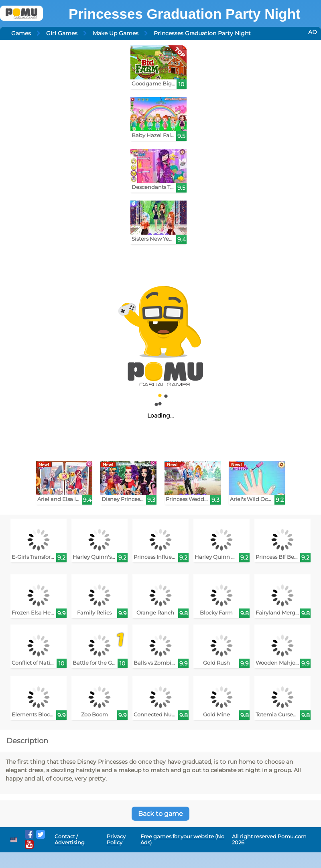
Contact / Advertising (70, 840)
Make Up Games (116, 33)
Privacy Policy (116, 840)
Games (21, 33)
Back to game (160, 814)
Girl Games (62, 33)
